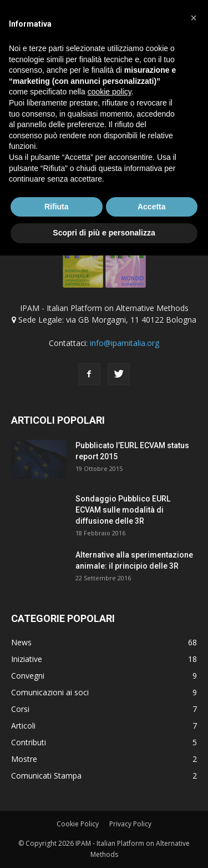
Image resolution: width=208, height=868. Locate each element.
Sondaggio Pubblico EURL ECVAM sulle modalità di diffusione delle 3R (123, 510)
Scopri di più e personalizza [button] (104, 233)
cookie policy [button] (110, 92)
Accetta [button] (152, 207)
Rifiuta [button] (57, 207)
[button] (194, 18)
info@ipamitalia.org (125, 343)
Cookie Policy (78, 824)
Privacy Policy (130, 824)
